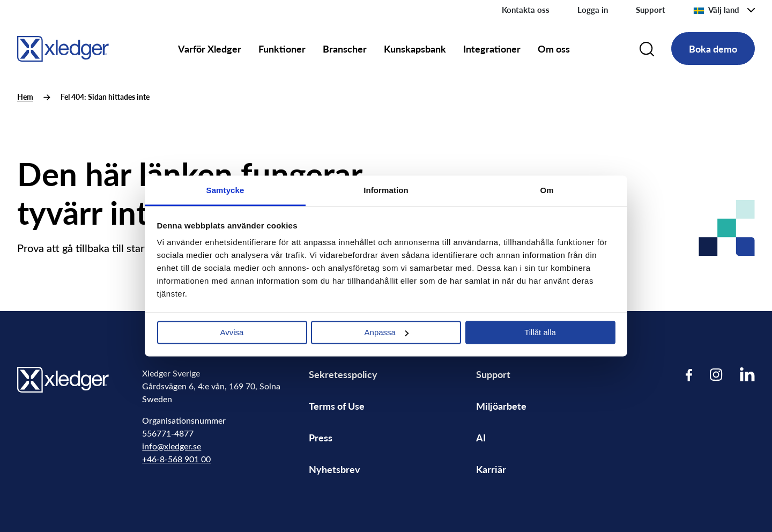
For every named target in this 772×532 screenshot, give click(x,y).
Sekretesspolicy (343, 374)
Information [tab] (386, 190)
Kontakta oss (526, 10)
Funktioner (282, 49)
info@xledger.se (172, 446)
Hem (25, 97)
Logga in (593, 10)
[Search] (647, 49)
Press (321, 437)
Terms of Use (337, 406)
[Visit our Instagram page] (716, 375)
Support (651, 10)
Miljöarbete (501, 406)
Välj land (716, 10)
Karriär (491, 469)
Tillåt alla (540, 332)
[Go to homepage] (63, 47)
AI (481, 437)
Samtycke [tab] (225, 190)
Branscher (345, 49)
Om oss (554, 49)
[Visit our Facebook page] (689, 375)
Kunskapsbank (415, 49)
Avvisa (232, 332)
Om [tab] (547, 190)
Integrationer (492, 49)
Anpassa (387, 332)
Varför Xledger (210, 49)
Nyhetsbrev (335, 469)
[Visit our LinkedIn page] (747, 375)
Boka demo (713, 49)
